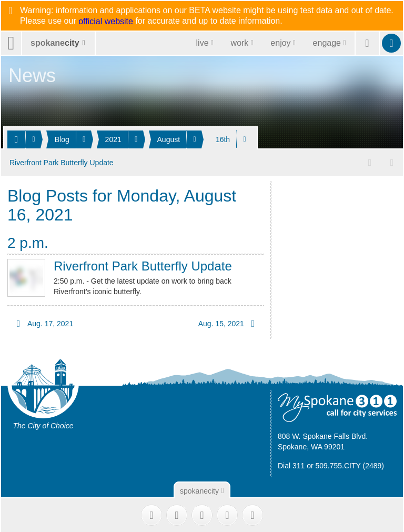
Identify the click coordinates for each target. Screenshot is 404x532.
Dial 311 (291, 464)
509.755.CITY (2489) (350, 464)
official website (106, 22)
